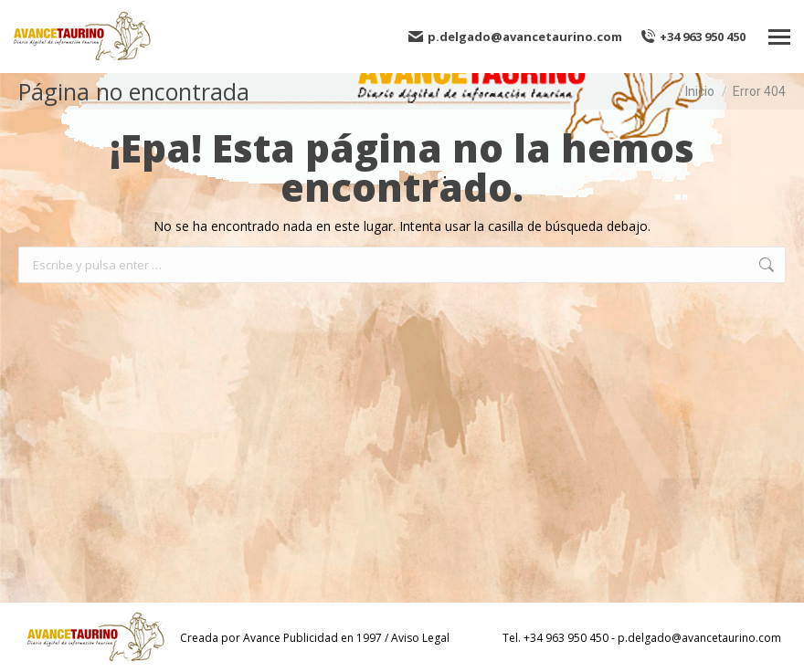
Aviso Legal (420, 638)
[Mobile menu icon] (779, 37)
